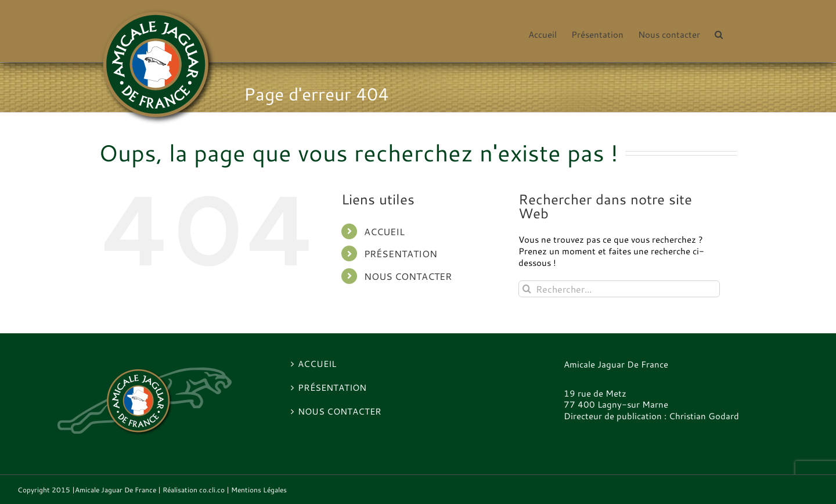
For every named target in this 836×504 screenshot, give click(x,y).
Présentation (401, 253)
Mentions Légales (259, 490)
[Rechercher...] (619, 289)
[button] (719, 34)
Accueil (384, 231)
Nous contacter (408, 276)
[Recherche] (527, 289)
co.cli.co (212, 490)
